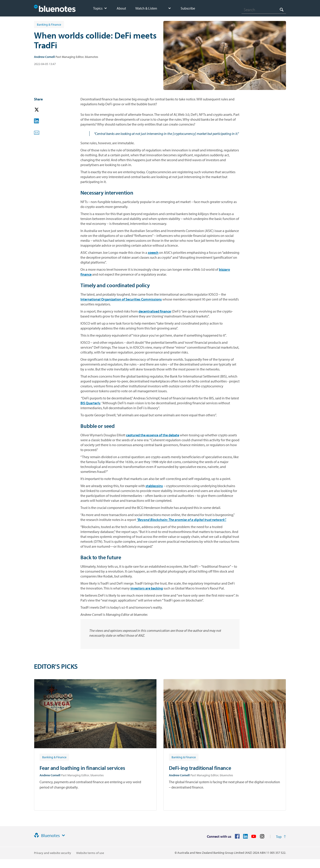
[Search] (264, 10)
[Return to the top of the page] (281, 837)
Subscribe (188, 8)
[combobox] (264, 10)
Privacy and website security (53, 853)
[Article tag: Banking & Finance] (54, 757)
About (121, 8)
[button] (43, 110)
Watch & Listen (146, 8)
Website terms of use (90, 853)
